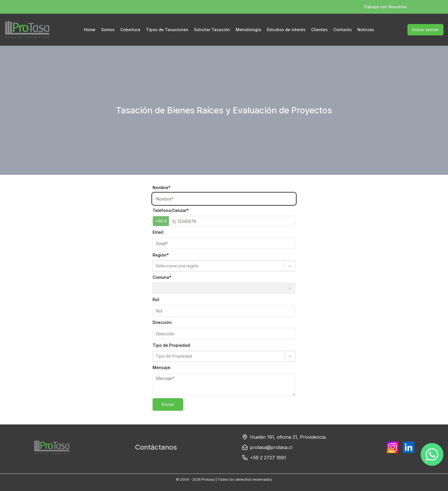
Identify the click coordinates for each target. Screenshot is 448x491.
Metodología (248, 30)
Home (90, 30)
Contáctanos (156, 447)
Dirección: (163, 322)
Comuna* (162, 277)
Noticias (366, 30)
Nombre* (162, 188)
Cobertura (130, 30)
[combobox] (156, 266)
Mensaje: (162, 367)
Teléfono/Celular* (171, 210)
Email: (158, 232)
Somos (108, 30)
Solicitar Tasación (212, 30)
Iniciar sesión (425, 30)
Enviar (168, 404)
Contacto (343, 30)
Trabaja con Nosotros (385, 7)
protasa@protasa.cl (271, 447)
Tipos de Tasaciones (167, 30)
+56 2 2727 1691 (268, 458)
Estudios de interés (286, 30)
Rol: (156, 299)
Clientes (319, 30)
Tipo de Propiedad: (172, 345)
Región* (161, 255)
